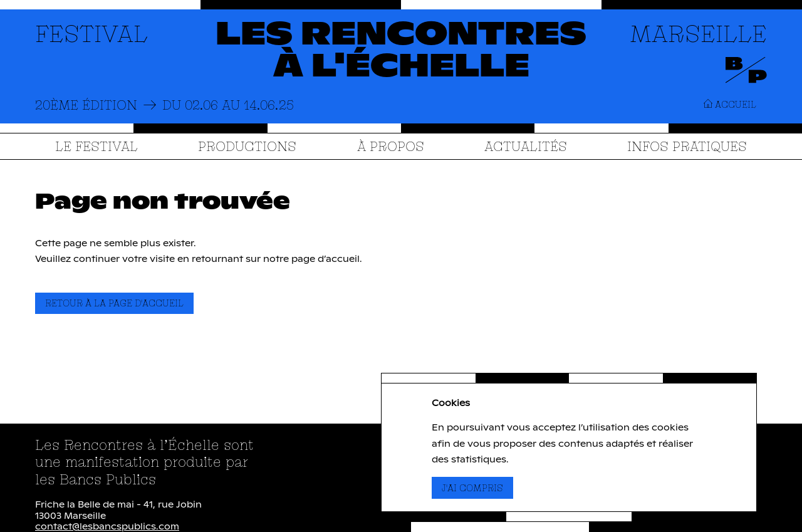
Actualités (526, 146)
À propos (391, 146)
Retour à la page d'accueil (114, 303)
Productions (247, 146)
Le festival (96, 146)
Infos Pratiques (687, 146)
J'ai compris (477, 488)
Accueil (730, 104)
